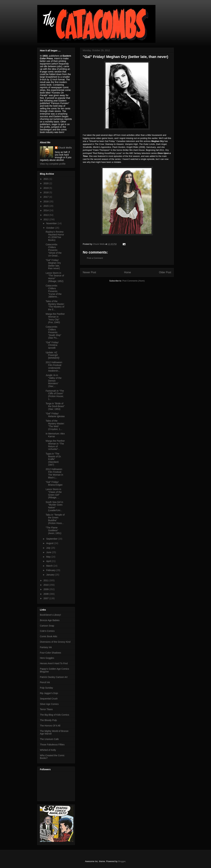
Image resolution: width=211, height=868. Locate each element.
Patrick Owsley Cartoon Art (54, 677)
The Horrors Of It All (50, 726)
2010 (46, 585)
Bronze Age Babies (50, 620)
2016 (46, 201)
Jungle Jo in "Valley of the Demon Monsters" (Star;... (54, 381)
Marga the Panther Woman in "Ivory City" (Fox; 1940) (55, 318)
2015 (46, 206)
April (49, 561)
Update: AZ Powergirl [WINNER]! (53, 355)
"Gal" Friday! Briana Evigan (54, 483)
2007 (46, 598)
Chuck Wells (65, 148)
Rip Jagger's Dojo (49, 693)
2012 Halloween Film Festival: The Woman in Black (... (54, 473)
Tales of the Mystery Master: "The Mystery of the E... (55, 305)
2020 (46, 183)
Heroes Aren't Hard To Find (54, 663)
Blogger (122, 861)
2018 (46, 192)
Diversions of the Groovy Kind (55, 642)
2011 (46, 580)
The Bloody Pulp (48, 720)
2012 (46, 219)
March (50, 566)
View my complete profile (53, 164)
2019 (46, 188)
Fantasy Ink (46, 647)
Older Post (165, 272)
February (51, 570)
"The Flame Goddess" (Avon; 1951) (53, 530)
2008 (46, 594)
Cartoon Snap (47, 626)
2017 (46, 197)
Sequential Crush (49, 699)
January (51, 575)
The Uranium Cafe (49, 739)
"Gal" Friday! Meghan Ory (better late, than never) (53, 264)
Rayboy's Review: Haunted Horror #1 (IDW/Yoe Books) (55, 236)
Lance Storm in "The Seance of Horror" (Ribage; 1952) (55, 277)
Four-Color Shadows (50, 653)
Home (128, 272)
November (52, 223)
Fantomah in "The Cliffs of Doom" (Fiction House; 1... (55, 395)
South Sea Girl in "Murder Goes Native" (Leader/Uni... (54, 506)
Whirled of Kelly (48, 750)
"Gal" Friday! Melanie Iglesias (55, 415)
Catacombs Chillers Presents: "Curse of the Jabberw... (54, 291)
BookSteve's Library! (50, 615)
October (51, 228)
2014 (46, 210)
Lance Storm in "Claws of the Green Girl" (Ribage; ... (54, 493)
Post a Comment (95, 258)
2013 (46, 215)
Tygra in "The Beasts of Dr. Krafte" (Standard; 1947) (53, 459)
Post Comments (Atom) (133, 281)
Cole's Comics (47, 631)
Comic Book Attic (49, 636)
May (49, 557)
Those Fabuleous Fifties (52, 745)
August (50, 543)
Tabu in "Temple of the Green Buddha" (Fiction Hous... (55, 519)
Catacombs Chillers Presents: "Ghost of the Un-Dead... (54, 250)
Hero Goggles (47, 658)
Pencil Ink (45, 682)
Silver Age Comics (49, 704)
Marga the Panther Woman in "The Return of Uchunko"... (55, 445)
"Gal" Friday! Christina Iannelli (52, 345)
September (52, 539)
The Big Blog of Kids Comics (54, 715)
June (49, 552)
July (49, 548)
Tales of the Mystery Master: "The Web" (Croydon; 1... (55, 425)
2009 (46, 589)
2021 (46, 179)
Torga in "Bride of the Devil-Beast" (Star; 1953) (55, 406)
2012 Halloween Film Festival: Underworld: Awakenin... (54, 366)
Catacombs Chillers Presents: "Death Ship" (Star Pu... (53, 332)
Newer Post (89, 272)
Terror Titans (46, 709)
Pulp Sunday (46, 688)
